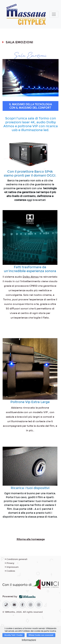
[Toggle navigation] (54, 14)
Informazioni (29, 640)
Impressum (12, 567)
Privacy (10, 563)
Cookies (10, 571)
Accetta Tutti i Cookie (14, 635)
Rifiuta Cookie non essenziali (41, 635)
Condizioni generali (16, 559)
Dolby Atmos (31, 277)
